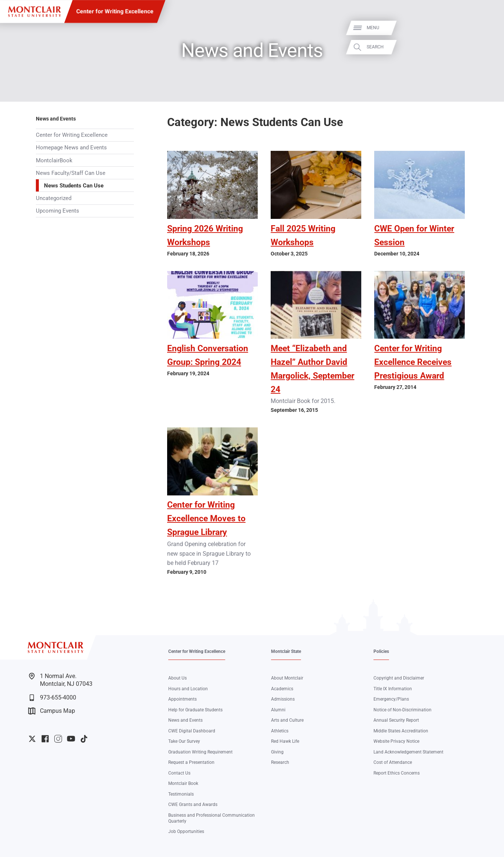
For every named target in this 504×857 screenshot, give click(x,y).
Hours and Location (188, 689)
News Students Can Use (74, 186)
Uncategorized (54, 198)
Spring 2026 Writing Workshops (205, 236)
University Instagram (58, 739)
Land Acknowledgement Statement (408, 752)
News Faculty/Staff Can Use (71, 173)
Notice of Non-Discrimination (402, 710)
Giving (277, 752)
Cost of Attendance (393, 762)
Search (488, 47)
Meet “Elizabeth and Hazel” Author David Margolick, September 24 (312, 369)
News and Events (56, 119)
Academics (282, 689)
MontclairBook (54, 160)
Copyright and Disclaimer (399, 678)
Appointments (182, 699)
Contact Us (179, 773)
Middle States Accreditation (401, 731)
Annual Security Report (396, 720)
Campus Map (52, 711)
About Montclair (287, 678)
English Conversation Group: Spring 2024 (208, 355)
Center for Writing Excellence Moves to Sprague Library (206, 519)
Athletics (280, 731)
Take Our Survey (184, 741)
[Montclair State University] (34, 12)
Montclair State (286, 651)
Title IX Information (393, 689)
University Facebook (45, 739)
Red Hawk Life (285, 741)
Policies (381, 651)
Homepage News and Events (71, 148)
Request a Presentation (191, 762)
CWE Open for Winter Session (414, 236)
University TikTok (84, 739)
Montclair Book (183, 783)
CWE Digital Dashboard (192, 731)
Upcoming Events (57, 211)
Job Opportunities (186, 831)
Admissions (283, 699)
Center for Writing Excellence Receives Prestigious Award (413, 362)
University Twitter (32, 739)
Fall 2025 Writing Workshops (303, 236)
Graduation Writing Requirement (200, 752)
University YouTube (71, 739)
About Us (177, 678)
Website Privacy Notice (396, 741)
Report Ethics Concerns (397, 773)
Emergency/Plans (391, 699)
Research (280, 762)
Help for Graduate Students (195, 710)
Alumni (278, 710)
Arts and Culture (287, 720)
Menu (486, 28)
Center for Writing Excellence (115, 11)
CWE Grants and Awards (193, 804)
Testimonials (181, 794)
